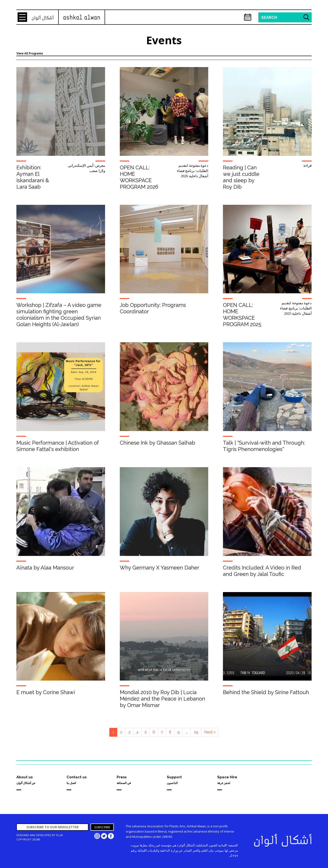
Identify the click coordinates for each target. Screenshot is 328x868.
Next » (210, 732)
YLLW (59, 835)
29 (196, 732)
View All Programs (30, 54)
